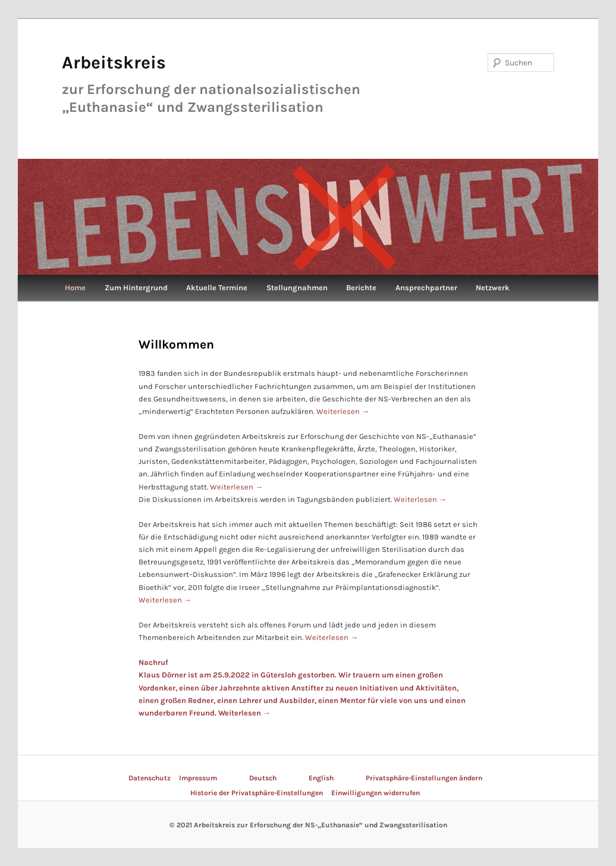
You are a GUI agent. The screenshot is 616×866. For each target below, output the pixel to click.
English (321, 778)
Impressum (198, 778)
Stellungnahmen (297, 288)
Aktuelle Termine (217, 288)
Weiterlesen (343, 411)
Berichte (361, 288)
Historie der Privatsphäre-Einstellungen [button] (257, 793)
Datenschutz (150, 778)
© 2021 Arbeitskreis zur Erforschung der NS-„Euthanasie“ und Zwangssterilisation (308, 825)
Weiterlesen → (244, 713)
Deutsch (263, 778)
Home (75, 288)
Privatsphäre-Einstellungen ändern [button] (424, 778)
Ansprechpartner (426, 288)
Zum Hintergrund (136, 288)
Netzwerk (493, 288)
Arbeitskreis (114, 62)
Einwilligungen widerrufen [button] (375, 793)
